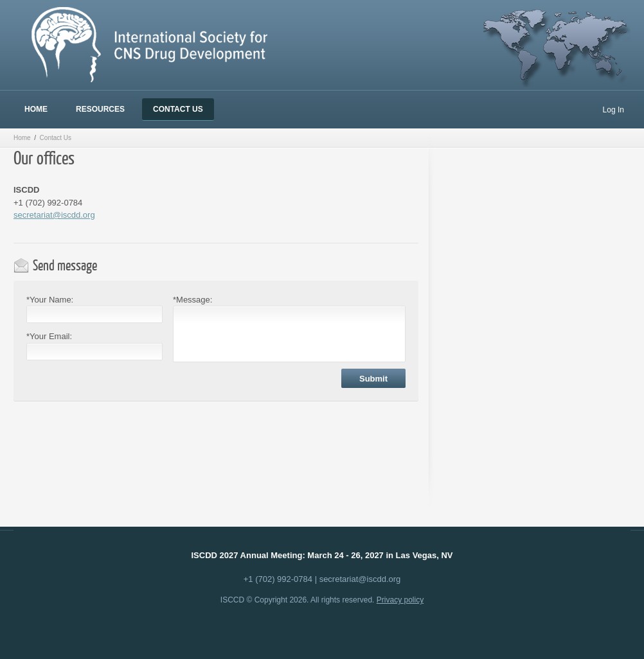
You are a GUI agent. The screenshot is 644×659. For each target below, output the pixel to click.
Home (36, 109)
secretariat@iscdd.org (54, 215)
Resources (100, 109)
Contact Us (178, 109)
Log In (613, 110)
